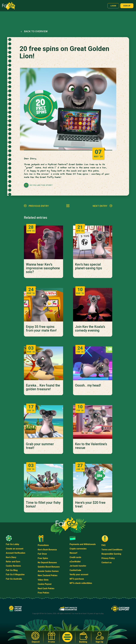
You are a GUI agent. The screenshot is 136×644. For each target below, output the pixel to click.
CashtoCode (75, 570)
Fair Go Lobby (12, 544)
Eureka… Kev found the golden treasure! (43, 387)
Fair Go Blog (12, 570)
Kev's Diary (11, 557)
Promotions (43, 545)
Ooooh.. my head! (88, 385)
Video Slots (43, 580)
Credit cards (75, 557)
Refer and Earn (13, 562)
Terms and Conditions (112, 550)
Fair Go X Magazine (15, 574)
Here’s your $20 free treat (90, 505)
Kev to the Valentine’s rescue (91, 446)
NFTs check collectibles (81, 583)
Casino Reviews (13, 566)
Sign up (127, 6)
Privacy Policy (108, 558)
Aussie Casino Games (48, 571)
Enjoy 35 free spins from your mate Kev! (41, 329)
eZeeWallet (75, 562)
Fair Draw (42, 554)
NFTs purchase (77, 579)
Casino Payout (45, 584)
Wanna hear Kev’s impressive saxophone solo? (43, 268)
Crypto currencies (78, 549)
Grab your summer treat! (40, 446)
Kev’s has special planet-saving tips (89, 266)
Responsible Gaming (111, 554)
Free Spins (43, 558)
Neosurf (73, 553)
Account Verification (16, 553)
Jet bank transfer (78, 566)
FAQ (103, 545)
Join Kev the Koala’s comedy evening (90, 329)
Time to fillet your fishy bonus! (43, 505)
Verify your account (79, 574)
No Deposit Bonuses (47, 563)
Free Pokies (43, 593)
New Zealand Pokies (48, 575)
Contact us (107, 563)
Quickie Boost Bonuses (49, 567)
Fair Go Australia (14, 579)
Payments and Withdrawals (83, 544)
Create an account (15, 549)
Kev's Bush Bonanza (47, 550)
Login (113, 6)
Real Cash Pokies (46, 588)
